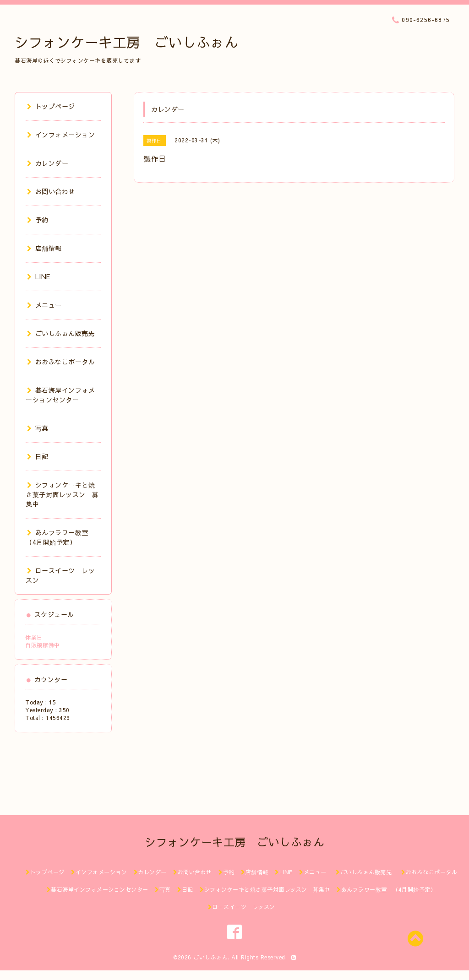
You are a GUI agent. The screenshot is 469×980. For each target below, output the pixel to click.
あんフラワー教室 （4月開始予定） (60, 537)
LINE (39, 276)
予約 (38, 220)
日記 (38, 456)
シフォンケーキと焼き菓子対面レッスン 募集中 (62, 494)
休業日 (34, 637)
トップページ (51, 106)
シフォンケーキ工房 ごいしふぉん (126, 42)
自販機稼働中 (42, 645)
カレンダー (48, 163)
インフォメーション (61, 135)
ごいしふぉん (210, 957)
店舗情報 (44, 248)
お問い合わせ (51, 191)
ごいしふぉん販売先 (64, 333)
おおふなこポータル (61, 362)
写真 (38, 428)
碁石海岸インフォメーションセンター (60, 395)
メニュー (44, 305)
